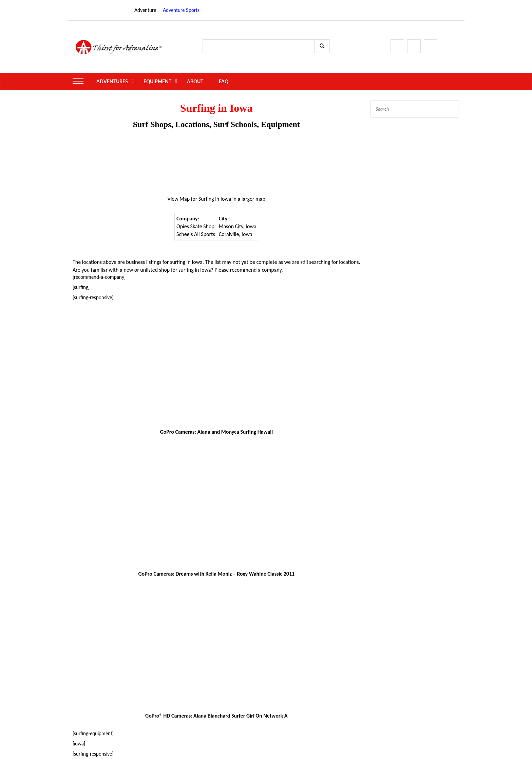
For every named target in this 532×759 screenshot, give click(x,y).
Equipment (157, 81)
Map (185, 199)
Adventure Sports (181, 10)
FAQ (224, 81)
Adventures (112, 81)
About (195, 81)
